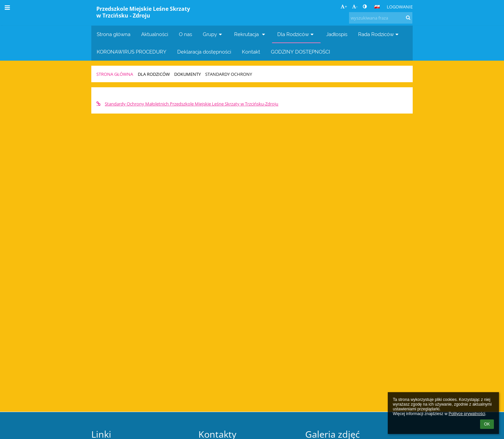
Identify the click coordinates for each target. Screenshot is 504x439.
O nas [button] (185, 34)
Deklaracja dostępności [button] (204, 52)
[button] (377, 7)
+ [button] (344, 6)
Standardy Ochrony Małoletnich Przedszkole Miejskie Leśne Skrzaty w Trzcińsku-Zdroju (187, 104)
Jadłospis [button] (337, 34)
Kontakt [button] (251, 52)
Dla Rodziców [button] (296, 34)
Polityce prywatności (467, 414)
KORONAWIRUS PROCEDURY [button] (132, 52)
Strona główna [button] (114, 34)
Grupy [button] (213, 34)
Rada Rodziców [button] (379, 34)
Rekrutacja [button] (250, 34)
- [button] (355, 6)
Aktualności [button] (155, 34)
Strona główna (115, 74)
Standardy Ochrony (229, 74)
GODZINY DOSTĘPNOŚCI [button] (301, 52)
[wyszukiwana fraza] (381, 18)
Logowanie (400, 7)
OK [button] (487, 424)
